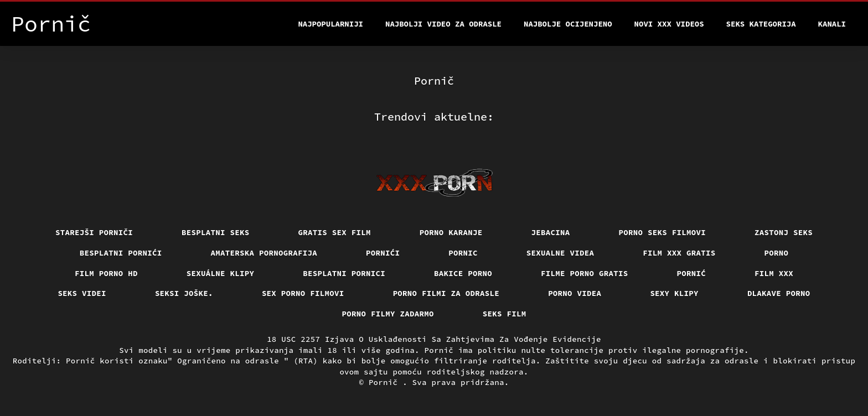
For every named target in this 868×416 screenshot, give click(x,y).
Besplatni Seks (216, 232)
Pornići (383, 253)
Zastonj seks (784, 232)
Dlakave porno (779, 293)
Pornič (386, 382)
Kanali (832, 24)
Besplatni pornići (121, 253)
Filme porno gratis (585, 273)
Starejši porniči (94, 232)
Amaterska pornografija (264, 253)
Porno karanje (451, 232)
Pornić (692, 273)
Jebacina (551, 232)
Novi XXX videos (669, 24)
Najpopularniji (330, 24)
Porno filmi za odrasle (446, 293)
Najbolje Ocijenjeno (568, 24)
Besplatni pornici (344, 273)
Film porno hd (106, 273)
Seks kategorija (761, 24)
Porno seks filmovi (663, 232)
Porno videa (575, 293)
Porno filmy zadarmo (388, 314)
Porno (777, 253)
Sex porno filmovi (303, 293)
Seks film (505, 314)
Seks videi (82, 293)
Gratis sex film (335, 232)
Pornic (463, 253)
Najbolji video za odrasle (443, 24)
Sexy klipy (674, 293)
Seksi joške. (184, 293)
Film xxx (774, 273)
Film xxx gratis (679, 253)
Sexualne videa (560, 253)
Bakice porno (463, 273)
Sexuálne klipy (221, 273)
